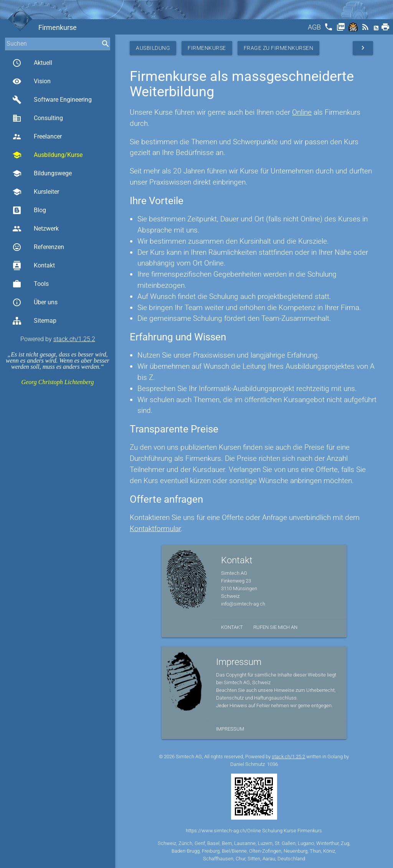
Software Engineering (52, 100)
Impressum (230, 729)
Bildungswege (42, 173)
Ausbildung (153, 48)
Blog (29, 210)
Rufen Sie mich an (275, 627)
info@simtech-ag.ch (243, 604)
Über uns (35, 302)
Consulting (38, 118)
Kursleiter (36, 192)
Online (302, 112)
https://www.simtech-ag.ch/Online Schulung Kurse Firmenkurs (254, 831)
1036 (272, 764)
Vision (31, 81)
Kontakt (34, 266)
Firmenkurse (207, 48)
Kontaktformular (155, 529)
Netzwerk (36, 229)
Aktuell (32, 63)
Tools (31, 284)
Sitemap (34, 321)
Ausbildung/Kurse (47, 155)
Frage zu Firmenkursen (279, 48)
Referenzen (38, 247)
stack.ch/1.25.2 (74, 339)
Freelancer (37, 137)
